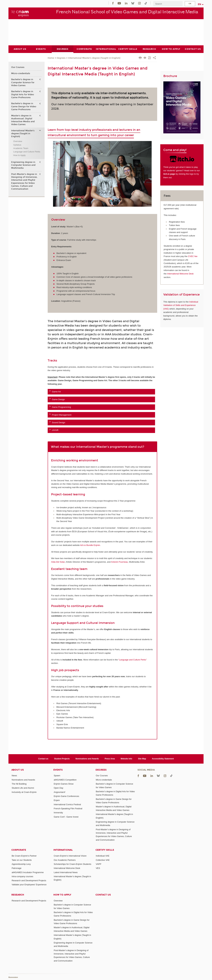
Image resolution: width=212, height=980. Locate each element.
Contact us (43, 759)
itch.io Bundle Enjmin (90, 545)
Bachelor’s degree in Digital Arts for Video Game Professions (23, 94)
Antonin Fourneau (119, 562)
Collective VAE (103, 860)
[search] (168, 4)
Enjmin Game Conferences (66, 796)
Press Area (110, 759)
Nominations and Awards (87, 759)
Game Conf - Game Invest (66, 817)
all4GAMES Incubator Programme (28, 872)
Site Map (142, 759)
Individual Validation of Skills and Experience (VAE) (181, 305)
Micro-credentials (21, 73)
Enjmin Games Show (64, 784)
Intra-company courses (22, 876)
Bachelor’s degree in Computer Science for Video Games (23, 82)
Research (18, 895)
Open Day (58, 788)
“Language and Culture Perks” (133, 660)
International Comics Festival (67, 804)
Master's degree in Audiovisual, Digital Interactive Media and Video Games (23, 120)
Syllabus (17, 145)
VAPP (99, 864)
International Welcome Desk (180, 274)
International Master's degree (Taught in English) (94, 58)
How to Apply (19, 155)
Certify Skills (105, 850)
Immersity (58, 813)
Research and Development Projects (29, 880)
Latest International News (66, 872)
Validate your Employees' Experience (29, 885)
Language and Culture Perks (27, 152)
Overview (18, 141)
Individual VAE (103, 856)
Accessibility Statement (163, 759)
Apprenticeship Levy (21, 864)
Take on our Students (22, 860)
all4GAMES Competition (65, 780)
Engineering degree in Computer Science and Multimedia (23, 165)
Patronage (17, 868)
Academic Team (21, 148)
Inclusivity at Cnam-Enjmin (24, 792)
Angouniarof (59, 792)
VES (98, 868)
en (199, 4)
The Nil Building (19, 784)
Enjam (57, 800)
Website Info (126, 759)
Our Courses (18, 67)
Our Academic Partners (65, 860)
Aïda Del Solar (58, 562)
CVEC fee (193, 256)
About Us (18, 770)
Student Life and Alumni (23, 788)
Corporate (19, 850)
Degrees (61, 58)
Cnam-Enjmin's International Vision (70, 856)
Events (58, 770)
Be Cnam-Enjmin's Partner (24, 856)
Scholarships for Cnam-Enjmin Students (72, 864)
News (14, 776)
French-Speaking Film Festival (68, 808)
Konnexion (13, 977)
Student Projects (62, 759)
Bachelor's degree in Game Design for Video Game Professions (24, 106)
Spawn (57, 776)
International (63, 850)
